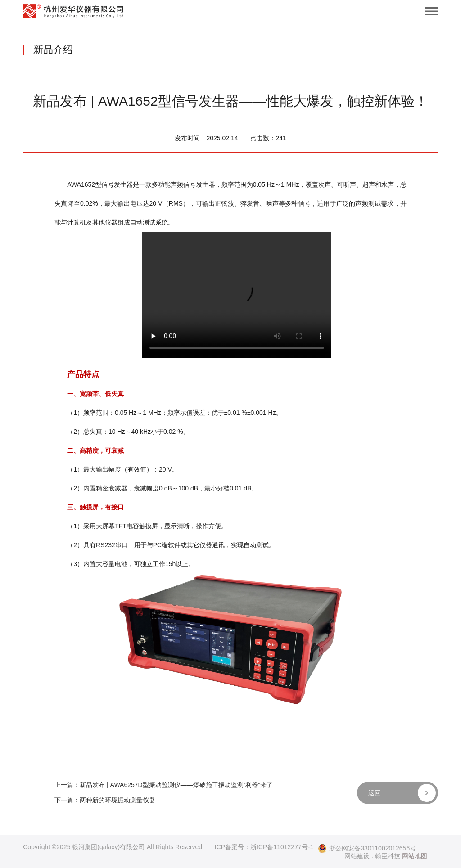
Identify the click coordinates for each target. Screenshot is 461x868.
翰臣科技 (388, 856)
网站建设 (357, 856)
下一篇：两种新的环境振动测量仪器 (105, 800)
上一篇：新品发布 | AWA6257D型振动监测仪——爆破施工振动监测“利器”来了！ (167, 785)
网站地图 (415, 856)
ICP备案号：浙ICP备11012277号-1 (264, 847)
